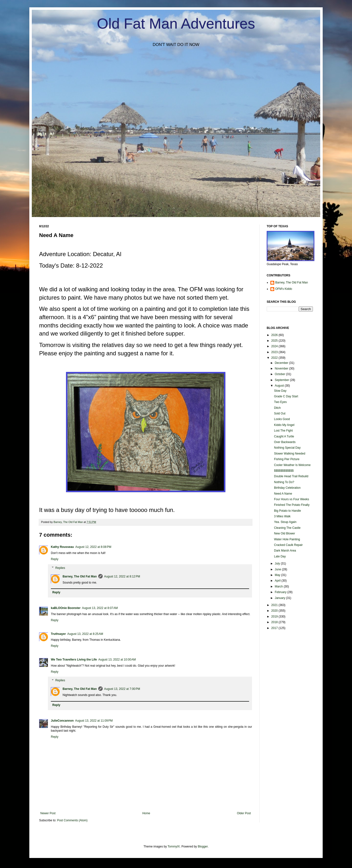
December (282, 363)
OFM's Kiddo (284, 289)
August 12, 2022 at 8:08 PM (93, 547)
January (280, 598)
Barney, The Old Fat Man (80, 576)
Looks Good (282, 419)
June (278, 569)
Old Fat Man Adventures (176, 24)
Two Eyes (280, 402)
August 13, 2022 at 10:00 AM (117, 660)
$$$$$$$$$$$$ (284, 471)
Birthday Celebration (287, 488)
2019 (275, 617)
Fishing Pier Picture (287, 459)
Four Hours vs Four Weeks (291, 499)
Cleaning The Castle (287, 528)
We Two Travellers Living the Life (74, 660)
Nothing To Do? (284, 482)
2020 (275, 611)
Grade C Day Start (286, 396)
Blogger (203, 846)
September (282, 380)
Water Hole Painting (287, 539)
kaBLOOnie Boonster (66, 608)
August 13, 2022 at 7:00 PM (122, 689)
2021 (275, 605)
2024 (275, 346)
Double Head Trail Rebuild (291, 476)
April (278, 581)
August (280, 386)
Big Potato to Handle (287, 511)
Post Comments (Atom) (72, 820)
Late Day (280, 556)
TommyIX (174, 846)
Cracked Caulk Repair (288, 545)
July (278, 564)
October (280, 374)
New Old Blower (285, 533)
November (282, 369)
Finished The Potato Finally (292, 505)
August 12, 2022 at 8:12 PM (122, 576)
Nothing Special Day (287, 448)
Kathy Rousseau (62, 547)
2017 (275, 628)
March (279, 586)
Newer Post (48, 813)
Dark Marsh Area (285, 551)
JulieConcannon (62, 721)
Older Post (244, 813)
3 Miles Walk (282, 516)
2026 (275, 335)
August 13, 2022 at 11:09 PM (94, 721)
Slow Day (280, 391)
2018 (275, 622)
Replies (60, 568)
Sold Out (280, 413)
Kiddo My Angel (284, 425)
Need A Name (283, 494)
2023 (275, 352)
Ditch (277, 408)
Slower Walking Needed (290, 454)
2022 (275, 358)
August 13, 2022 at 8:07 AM (100, 608)
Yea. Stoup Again (285, 522)
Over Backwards (285, 442)
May (278, 575)
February (281, 592)
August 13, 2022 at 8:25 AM (85, 634)
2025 (275, 341)
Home (146, 813)
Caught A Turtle (284, 436)
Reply (55, 559)
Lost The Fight (283, 431)
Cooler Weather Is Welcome (292, 465)
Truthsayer (58, 634)
